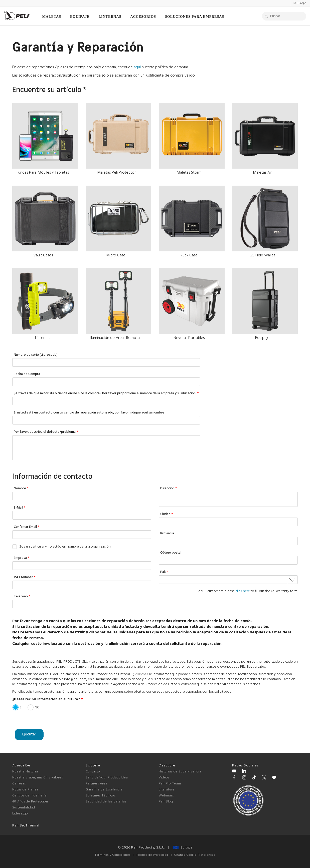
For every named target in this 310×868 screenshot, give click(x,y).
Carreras (19, 784)
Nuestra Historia (25, 772)
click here (243, 591)
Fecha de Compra (27, 374)
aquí (137, 67)
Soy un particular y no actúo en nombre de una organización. (65, 547)
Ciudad (167, 514)
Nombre (21, 489)
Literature (167, 790)
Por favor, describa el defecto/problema (46, 432)
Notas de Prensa (25, 790)
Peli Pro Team (170, 784)
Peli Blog (166, 802)
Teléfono (22, 597)
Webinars (166, 796)
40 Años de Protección (30, 802)
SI (21, 707)
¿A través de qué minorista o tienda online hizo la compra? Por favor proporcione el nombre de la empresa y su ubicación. (106, 394)
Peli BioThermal (26, 826)
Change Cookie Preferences (195, 855)
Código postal (171, 553)
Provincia (167, 534)
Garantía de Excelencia (104, 790)
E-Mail (20, 508)
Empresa (22, 558)
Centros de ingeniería (30, 796)
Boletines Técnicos (101, 796)
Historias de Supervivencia (180, 772)
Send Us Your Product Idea (107, 778)
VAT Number (25, 577)
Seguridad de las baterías (106, 802)
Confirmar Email (27, 527)
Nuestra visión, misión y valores (38, 778)
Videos (164, 778)
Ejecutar (29, 734)
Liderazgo (20, 814)
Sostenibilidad (24, 808)
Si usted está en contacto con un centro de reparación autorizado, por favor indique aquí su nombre (89, 413)
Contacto (93, 772)
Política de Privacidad (152, 855)
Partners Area (97, 784)
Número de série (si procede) (36, 355)
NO (37, 707)
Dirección (169, 489)
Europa (183, 848)
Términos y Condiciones (113, 855)
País (165, 572)
